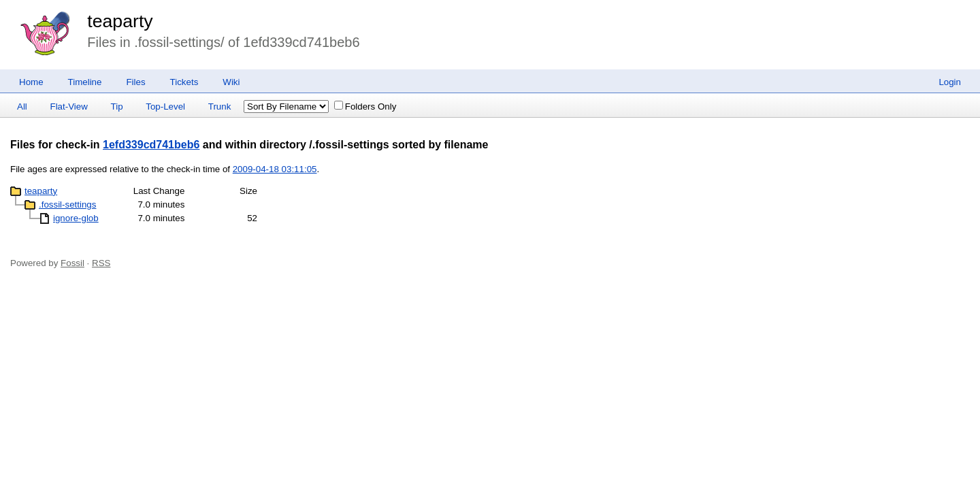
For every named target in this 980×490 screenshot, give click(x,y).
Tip (117, 107)
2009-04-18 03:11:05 (275, 169)
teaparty (120, 21)
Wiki (231, 82)
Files (135, 82)
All (22, 107)
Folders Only (365, 107)
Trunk (220, 107)
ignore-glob (76, 218)
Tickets (184, 82)
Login (950, 82)
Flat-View (69, 107)
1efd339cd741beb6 (151, 145)
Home (31, 82)
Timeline (85, 82)
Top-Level (165, 107)
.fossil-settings (67, 205)
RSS (101, 263)
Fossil (72, 263)
